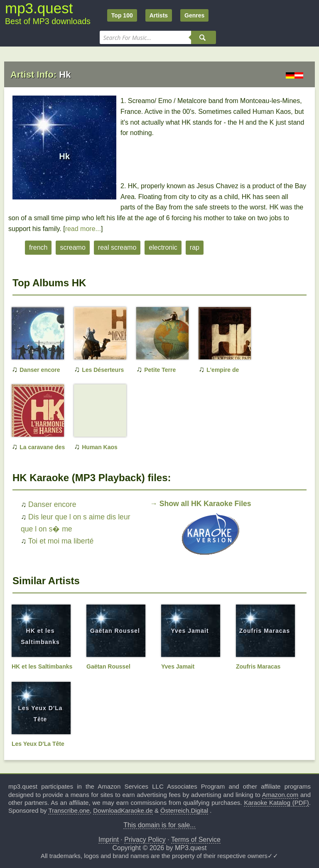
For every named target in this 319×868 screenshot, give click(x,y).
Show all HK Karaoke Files (205, 504)
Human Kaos (100, 447)
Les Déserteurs (103, 370)
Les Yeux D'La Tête (38, 744)
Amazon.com (280, 795)
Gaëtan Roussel (115, 631)
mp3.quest (39, 8)
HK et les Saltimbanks (42, 666)
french (38, 247)
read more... (83, 229)
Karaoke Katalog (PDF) (276, 803)
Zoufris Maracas (265, 631)
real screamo (117, 247)
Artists (159, 15)
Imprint (109, 840)
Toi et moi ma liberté (61, 541)
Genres (194, 15)
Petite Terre (160, 370)
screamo (72, 247)
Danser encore (40, 370)
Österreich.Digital (184, 810)
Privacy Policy (145, 840)
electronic (163, 247)
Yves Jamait (190, 631)
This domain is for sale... (159, 825)
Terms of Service (196, 840)
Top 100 (122, 15)
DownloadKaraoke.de (123, 810)
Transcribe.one (69, 810)
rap (195, 247)
